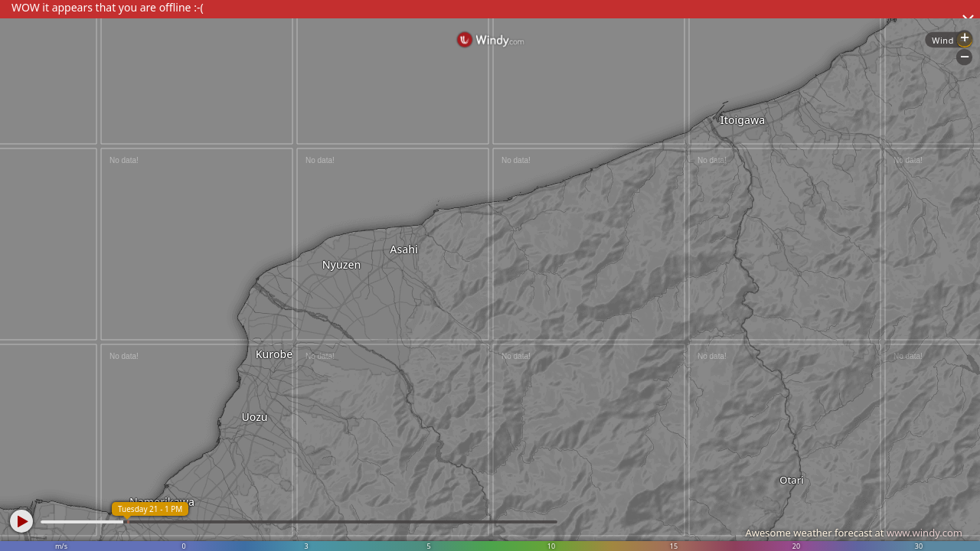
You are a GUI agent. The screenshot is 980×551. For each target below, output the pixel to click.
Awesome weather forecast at (854, 533)
